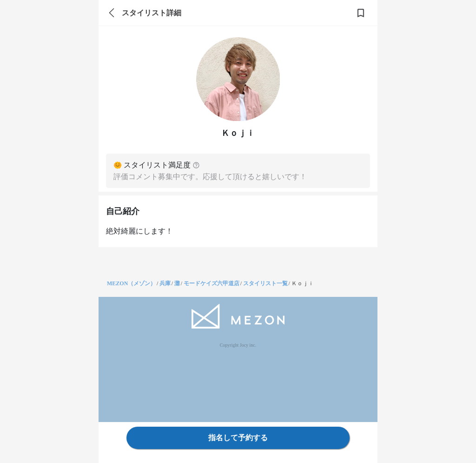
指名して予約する (238, 438)
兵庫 (165, 283)
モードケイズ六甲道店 (212, 283)
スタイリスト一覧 (265, 283)
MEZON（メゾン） (131, 283)
